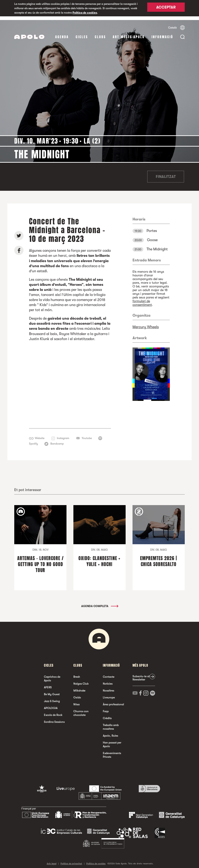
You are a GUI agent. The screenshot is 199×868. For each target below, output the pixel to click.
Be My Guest (52, 691)
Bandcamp (57, 440)
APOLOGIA (51, 704)
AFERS (48, 684)
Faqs (106, 708)
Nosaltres (108, 687)
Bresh (77, 673)
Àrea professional (113, 701)
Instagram (63, 434)
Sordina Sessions (54, 718)
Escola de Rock (53, 711)
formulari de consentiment (142, 299)
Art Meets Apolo (129, 33)
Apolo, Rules (110, 732)
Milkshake (79, 687)
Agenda (62, 33)
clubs (100, 33)
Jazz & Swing (52, 697)
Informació (162, 33)
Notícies (108, 680)
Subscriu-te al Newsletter (141, 674)
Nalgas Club (81, 680)
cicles (82, 33)
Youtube (87, 434)
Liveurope (109, 694)
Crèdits (107, 715)
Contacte (109, 673)
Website (40, 434)
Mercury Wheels (146, 323)
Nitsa (76, 701)
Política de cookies (85, 13)
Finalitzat (166, 173)
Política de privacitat (71, 860)
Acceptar (166, 9)
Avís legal (52, 860)
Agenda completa (99, 602)
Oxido (77, 694)
